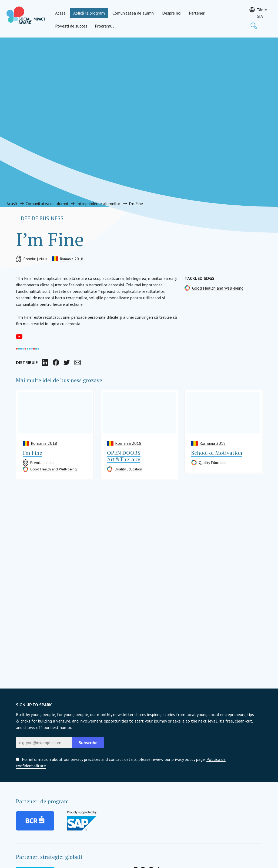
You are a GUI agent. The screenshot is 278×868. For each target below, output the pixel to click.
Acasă (60, 13)
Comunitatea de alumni (133, 13)
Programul (104, 26)
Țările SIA (262, 13)
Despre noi (172, 13)
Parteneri (197, 13)
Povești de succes (71, 26)
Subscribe (88, 742)
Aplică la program (89, 13)
